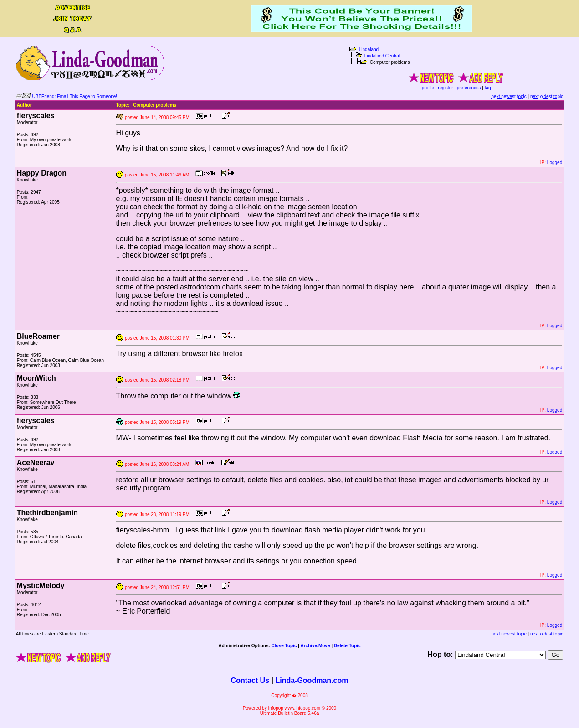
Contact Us (250, 680)
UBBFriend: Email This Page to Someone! (75, 96)
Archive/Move (315, 646)
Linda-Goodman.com (312, 680)
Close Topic (284, 646)
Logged (555, 163)
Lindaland (369, 49)
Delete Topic (347, 646)
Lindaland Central (382, 56)
